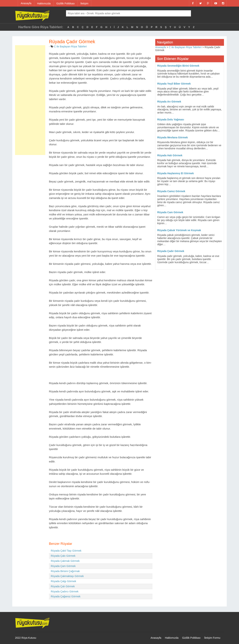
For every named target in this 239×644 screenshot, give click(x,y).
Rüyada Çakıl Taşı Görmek (66, 551)
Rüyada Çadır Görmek (171, 251)
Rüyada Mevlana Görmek (173, 137)
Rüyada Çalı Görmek (63, 586)
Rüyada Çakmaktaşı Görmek (67, 576)
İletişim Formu (212, 638)
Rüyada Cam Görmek (170, 212)
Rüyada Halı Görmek (170, 155)
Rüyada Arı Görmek (169, 102)
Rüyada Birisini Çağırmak (65, 571)
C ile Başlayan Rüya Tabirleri (70, 46)
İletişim (84, 3)
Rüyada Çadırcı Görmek (65, 591)
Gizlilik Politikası (65, 3)
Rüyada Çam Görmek (63, 566)
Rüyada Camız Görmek (171, 191)
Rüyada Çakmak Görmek (65, 561)
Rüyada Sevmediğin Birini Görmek (178, 66)
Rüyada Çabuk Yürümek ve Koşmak (179, 230)
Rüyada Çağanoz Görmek (66, 596)
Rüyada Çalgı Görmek (64, 581)
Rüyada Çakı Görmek (63, 556)
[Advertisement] (30, 100)
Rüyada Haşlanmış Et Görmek (175, 173)
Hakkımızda (44, 3)
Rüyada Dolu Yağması (171, 120)
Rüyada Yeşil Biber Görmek (174, 84)
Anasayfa (26, 3)
